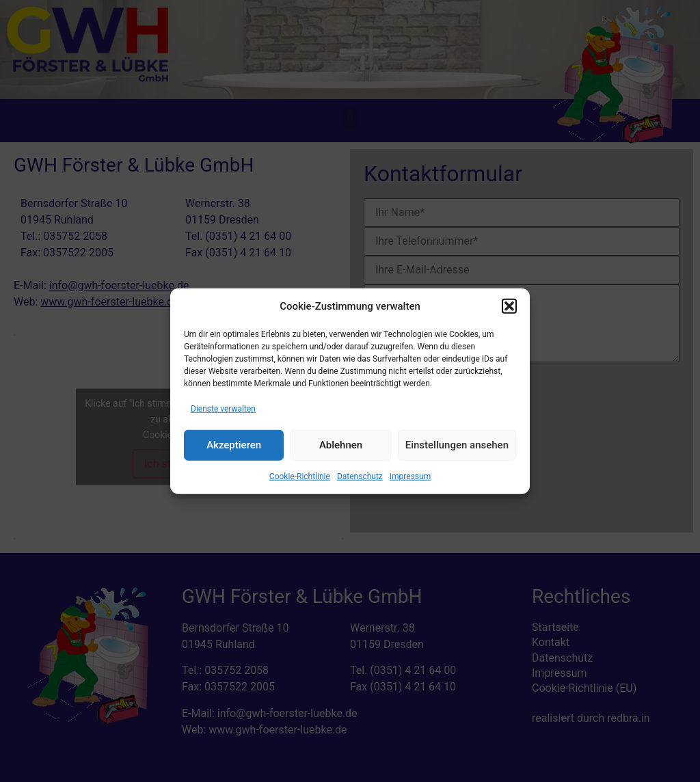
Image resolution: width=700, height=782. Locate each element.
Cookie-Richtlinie (300, 476)
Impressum (410, 476)
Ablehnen (341, 445)
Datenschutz (360, 476)
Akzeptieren (234, 445)
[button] (509, 306)
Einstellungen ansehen (457, 445)
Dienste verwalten (223, 408)
